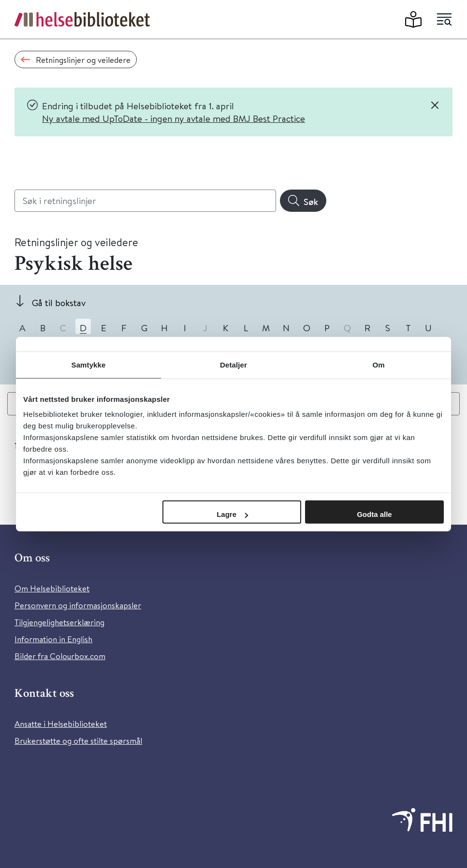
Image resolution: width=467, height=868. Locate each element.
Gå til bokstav (59, 302)
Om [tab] (378, 364)
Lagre (232, 514)
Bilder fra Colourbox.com (60, 656)
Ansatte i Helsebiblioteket (61, 724)
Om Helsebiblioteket (52, 588)
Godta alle (374, 514)
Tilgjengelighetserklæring (59, 622)
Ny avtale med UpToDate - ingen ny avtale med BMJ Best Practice (174, 118)
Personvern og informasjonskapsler (78, 605)
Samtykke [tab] (89, 364)
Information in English (53, 639)
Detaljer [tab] (233, 364)
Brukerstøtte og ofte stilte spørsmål (78, 741)
